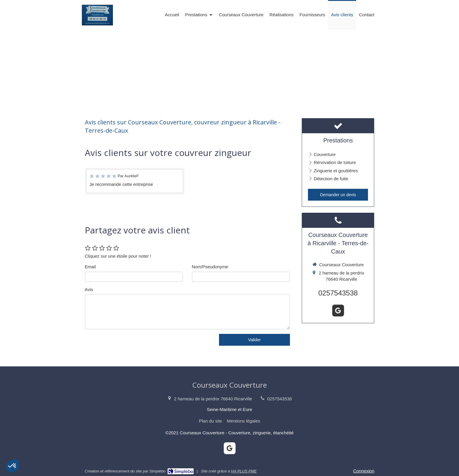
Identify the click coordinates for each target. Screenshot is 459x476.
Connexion (364, 471)
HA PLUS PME (244, 471)
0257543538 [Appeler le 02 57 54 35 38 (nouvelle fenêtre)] (338, 293)
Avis (89, 289)
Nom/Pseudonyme (210, 267)
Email (90, 267)
